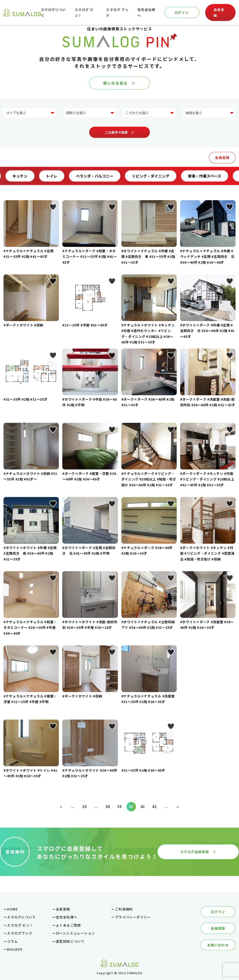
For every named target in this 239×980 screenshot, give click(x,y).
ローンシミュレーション (75, 933)
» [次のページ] (178, 807)
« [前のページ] (61, 807)
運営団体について (70, 941)
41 (143, 807)
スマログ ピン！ (20, 925)
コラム (12, 941)
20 (85, 807)
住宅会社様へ (67, 917)
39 (120, 807)
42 (155, 807)
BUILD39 (15, 949)
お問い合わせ (218, 945)
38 (108, 807)
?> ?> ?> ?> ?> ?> (209, 113)
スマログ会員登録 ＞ (198, 852)
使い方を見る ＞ (119, 83)
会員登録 (219, 12)
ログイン (182, 12)
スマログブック (20, 933)
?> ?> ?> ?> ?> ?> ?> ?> (30, 113)
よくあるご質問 (68, 925)
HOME (12, 909)
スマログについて (21, 917)
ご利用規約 (124, 909)
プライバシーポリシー (133, 917)
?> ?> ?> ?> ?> (90, 113)
